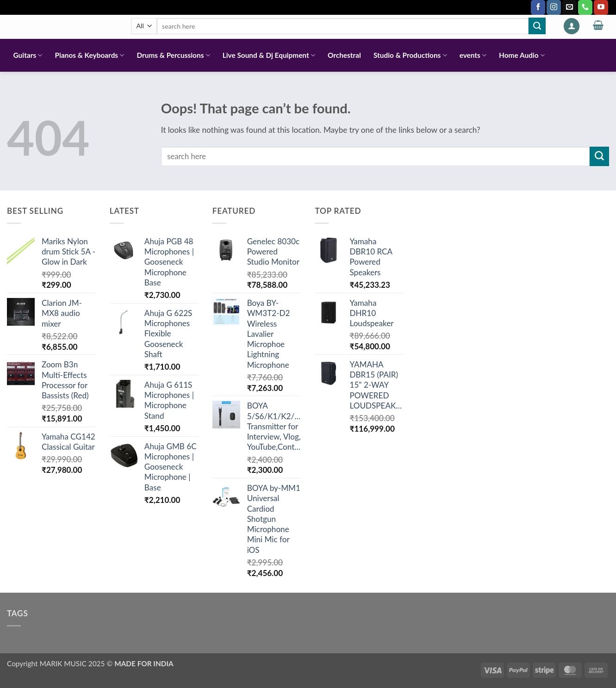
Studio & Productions (410, 55)
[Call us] (585, 7)
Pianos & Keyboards (90, 55)
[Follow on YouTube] (601, 7)
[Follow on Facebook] (538, 7)
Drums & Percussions (173, 55)
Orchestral (344, 55)
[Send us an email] (569, 7)
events (473, 55)
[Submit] (537, 26)
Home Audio (522, 55)
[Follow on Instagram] (554, 7)
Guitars (28, 55)
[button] (572, 26)
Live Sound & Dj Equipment (269, 55)
